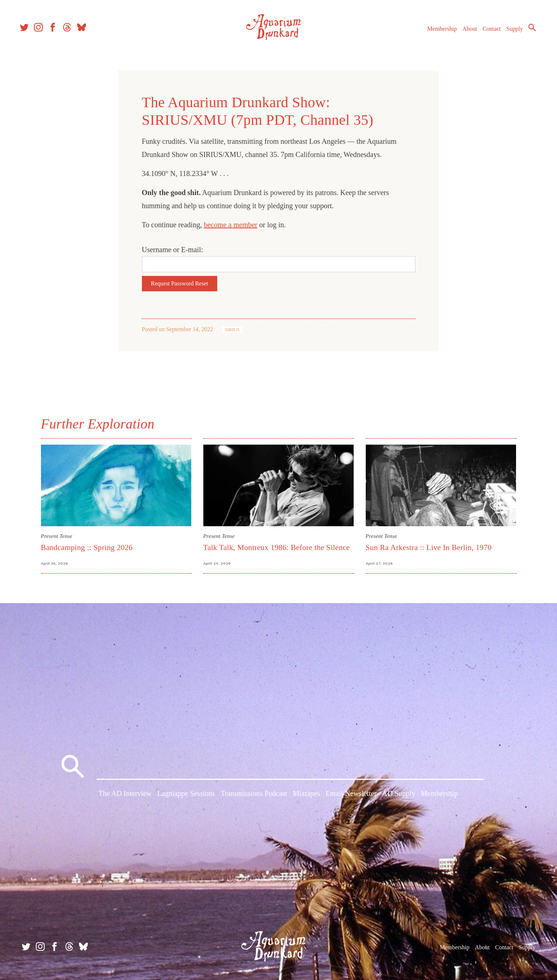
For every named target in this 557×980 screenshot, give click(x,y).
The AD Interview (125, 795)
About (465, 32)
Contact (488, 32)
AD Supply (399, 795)
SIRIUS (232, 330)
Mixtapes (306, 795)
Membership (438, 32)
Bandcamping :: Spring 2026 (87, 547)
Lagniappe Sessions (186, 795)
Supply (510, 32)
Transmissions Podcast (254, 795)
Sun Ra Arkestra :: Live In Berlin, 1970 (429, 547)
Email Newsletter (351, 795)
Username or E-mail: (173, 250)
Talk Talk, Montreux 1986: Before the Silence (277, 547)
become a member (231, 225)
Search (528, 31)
